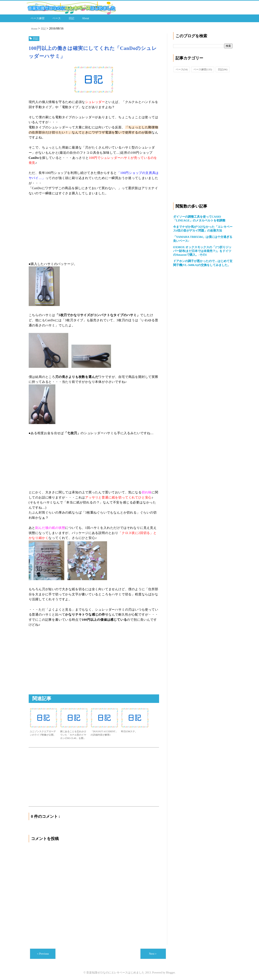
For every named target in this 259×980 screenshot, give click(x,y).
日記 (71, 18)
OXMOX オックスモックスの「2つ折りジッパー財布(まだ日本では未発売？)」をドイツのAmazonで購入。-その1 (202, 250)
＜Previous (43, 953)
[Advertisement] (94, 228)
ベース (57, 18)
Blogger (170, 972)
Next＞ (153, 953)
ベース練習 (38, 18)
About (86, 18)
